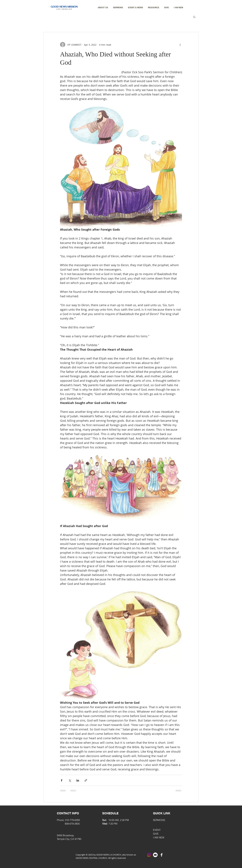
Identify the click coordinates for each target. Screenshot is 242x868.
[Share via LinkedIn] (78, 780)
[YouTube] (155, 855)
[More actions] (180, 45)
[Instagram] (149, 855)
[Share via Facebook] (62, 780)
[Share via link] (86, 780)
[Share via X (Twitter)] (70, 780)
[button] (103, 8)
